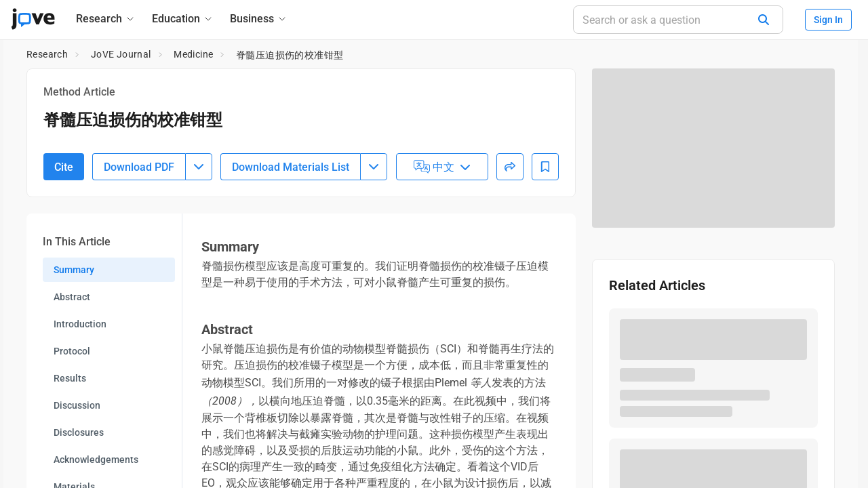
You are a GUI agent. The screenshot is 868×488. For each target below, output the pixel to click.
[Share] (510, 241)
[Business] (259, 19)
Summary (74, 344)
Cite (64, 241)
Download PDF (139, 241)
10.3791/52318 (106, 151)
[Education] (183, 19)
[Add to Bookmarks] (545, 241)
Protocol (72, 426)
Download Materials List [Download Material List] (291, 241)
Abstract (72, 371)
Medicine (193, 54)
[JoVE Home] (33, 19)
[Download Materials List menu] (374, 241)
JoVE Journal (121, 54)
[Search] (764, 20)
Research (47, 54)
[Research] (106, 19)
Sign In (828, 20)
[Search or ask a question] (678, 20)
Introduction (80, 399)
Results (70, 453)
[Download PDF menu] (199, 241)
